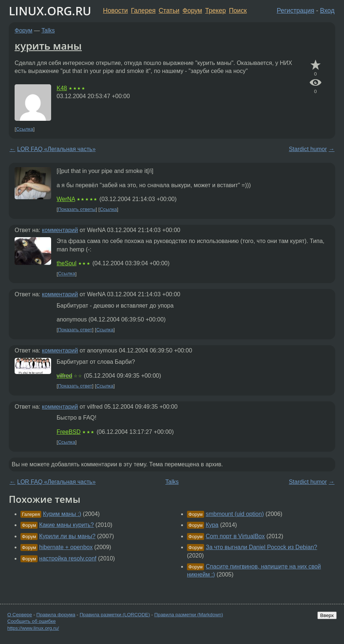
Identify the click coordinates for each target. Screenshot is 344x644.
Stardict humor (308, 149)
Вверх (327, 615)
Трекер (216, 11)
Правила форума (56, 615)
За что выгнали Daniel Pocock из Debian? (261, 547)
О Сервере (20, 615)
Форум (192, 11)
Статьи (169, 11)
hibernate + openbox (66, 547)
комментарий (60, 230)
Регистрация (296, 11)
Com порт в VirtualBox (235, 536)
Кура (212, 525)
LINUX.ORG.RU (50, 11)
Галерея (143, 11)
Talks (48, 30)
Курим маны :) (62, 514)
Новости (115, 11)
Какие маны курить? (66, 525)
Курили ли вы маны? (67, 536)
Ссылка (25, 129)
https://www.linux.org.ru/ (33, 628)
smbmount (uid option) (235, 514)
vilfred (64, 376)
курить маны (48, 46)
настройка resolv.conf (68, 558)
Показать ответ (75, 330)
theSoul (66, 263)
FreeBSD (69, 432)
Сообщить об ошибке (32, 621)
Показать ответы (77, 209)
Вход (327, 11)
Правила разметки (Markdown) (188, 615)
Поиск (238, 11)
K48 (62, 88)
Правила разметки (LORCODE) (115, 615)
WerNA (66, 199)
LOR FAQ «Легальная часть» (56, 149)
